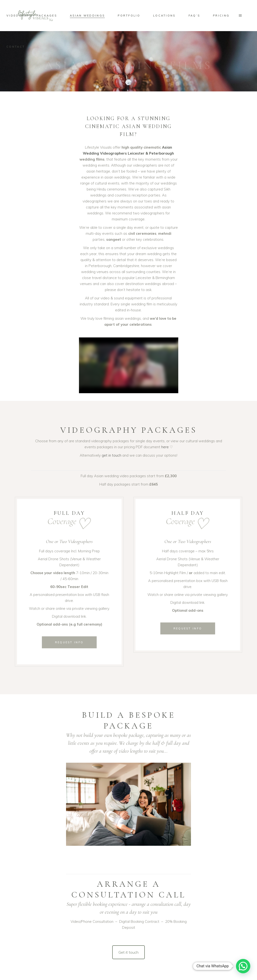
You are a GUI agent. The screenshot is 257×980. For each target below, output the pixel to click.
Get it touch (128, 952)
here (165, 447)
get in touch (112, 455)
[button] (243, 966)
